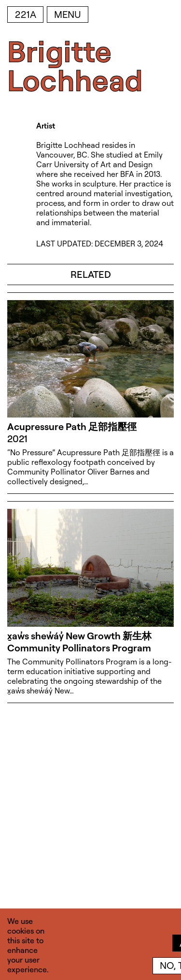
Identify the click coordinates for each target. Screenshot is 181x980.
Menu (68, 14)
